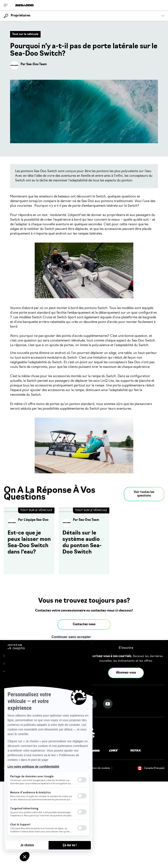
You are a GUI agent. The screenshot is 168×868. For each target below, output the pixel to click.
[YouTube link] (108, 704)
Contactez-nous (84, 624)
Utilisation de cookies (98, 768)
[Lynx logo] (114, 751)
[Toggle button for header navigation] (6, 5)
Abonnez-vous (126, 673)
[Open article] (29, 541)
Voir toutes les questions (144, 494)
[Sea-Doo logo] (25, 5)
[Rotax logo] (136, 751)
